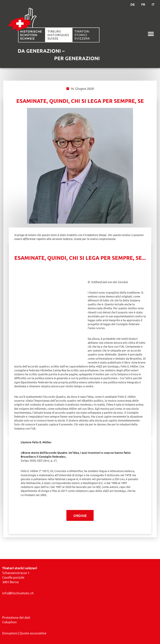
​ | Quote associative (24, 633)
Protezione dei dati (16, 617)
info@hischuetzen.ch (18, 593)
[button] (151, 34)
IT (153, 4)
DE (133, 4)
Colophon (9, 622)
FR (143, 4)
